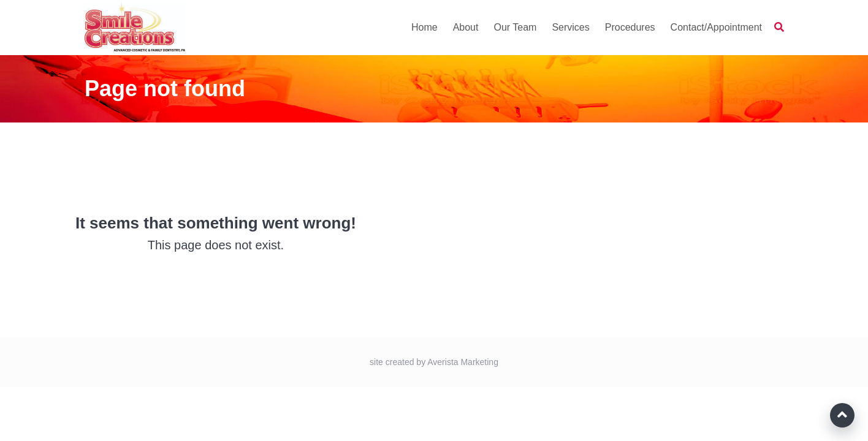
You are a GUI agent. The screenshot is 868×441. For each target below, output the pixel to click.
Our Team (515, 27)
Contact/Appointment (716, 27)
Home (424, 27)
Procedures (630, 27)
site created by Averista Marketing (434, 362)
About (466, 27)
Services (570, 27)
